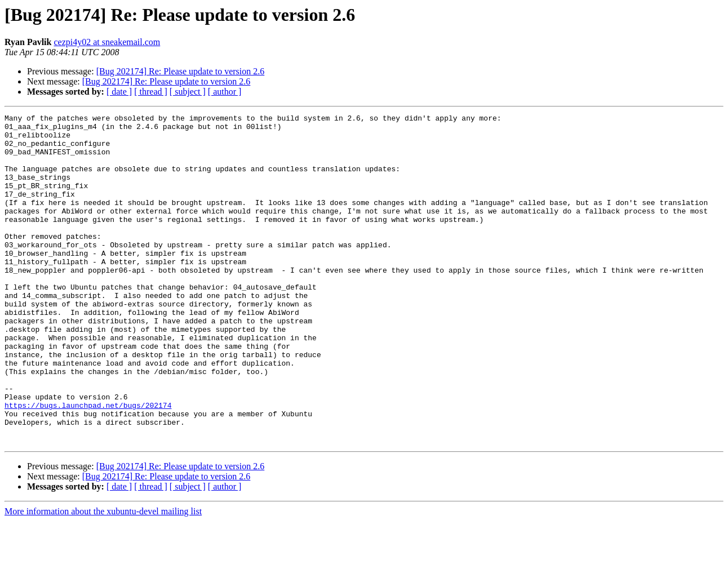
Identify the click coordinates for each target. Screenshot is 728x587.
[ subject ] (188, 92)
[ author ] (225, 92)
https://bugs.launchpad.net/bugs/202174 (88, 464)
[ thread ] (151, 92)
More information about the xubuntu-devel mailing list (103, 577)
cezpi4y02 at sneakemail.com (107, 42)
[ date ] (119, 92)
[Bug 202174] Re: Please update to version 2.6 (181, 71)
